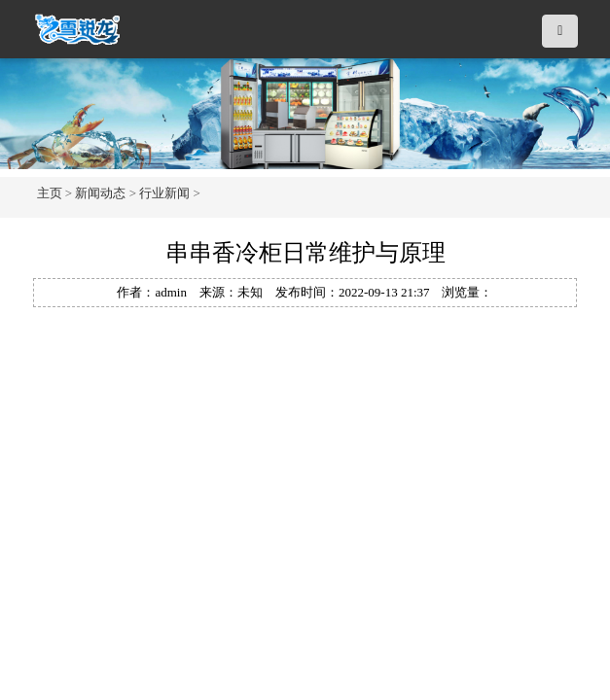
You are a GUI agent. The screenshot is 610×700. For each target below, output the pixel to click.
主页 (50, 193)
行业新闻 (164, 193)
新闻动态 (100, 193)
